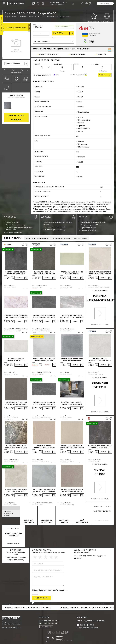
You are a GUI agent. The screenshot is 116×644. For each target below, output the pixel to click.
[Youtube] (58, 632)
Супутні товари (9, 504)
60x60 (81, 162)
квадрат (82, 157)
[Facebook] (49, 632)
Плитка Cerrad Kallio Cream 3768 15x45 (28, 608)
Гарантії (96, 217)
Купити (63, 33)
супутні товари (102, 511)
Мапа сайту (7, 624)
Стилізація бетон (62, 238)
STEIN (81, 97)
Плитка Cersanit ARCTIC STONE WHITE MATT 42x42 (87, 608)
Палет (97, 64)
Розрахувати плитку (49, 55)
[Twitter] (53, 632)
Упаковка (101, 55)
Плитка (81, 86)
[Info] (39, 3)
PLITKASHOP (11, 618)
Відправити (42, 598)
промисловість (84, 120)
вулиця (81, 123)
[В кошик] (21, 278)
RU (73, 3)
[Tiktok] (67, 632)
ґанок (81, 131)
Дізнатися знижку (16, 64)
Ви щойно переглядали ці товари (8, 514)
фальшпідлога (84, 128)
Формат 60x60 (81, 238)
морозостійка (84, 147)
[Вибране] (82, 3)
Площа (37, 64)
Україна (81, 107)
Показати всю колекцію (16, 117)
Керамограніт (84, 112)
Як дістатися (46, 627)
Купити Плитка (100, 296)
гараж (81, 117)
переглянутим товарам (14, 535)
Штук (76, 64)
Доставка (21, 217)
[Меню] (4, 3)
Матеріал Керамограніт (37, 238)
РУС (19, 627)
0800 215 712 (57, 3)
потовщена (83, 144)
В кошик (105, 75)
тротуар (82, 126)
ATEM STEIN (16, 95)
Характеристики (78, 55)
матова (81, 141)
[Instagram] (63, 632)
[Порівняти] (86, 3)
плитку (80, 207)
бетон (81, 177)
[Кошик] (90, 3)
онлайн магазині (57, 204)
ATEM (81, 92)
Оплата (58, 217)
